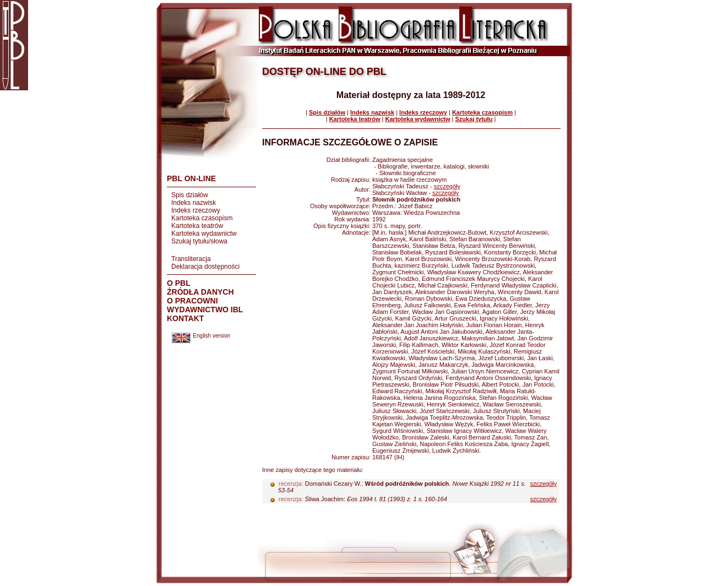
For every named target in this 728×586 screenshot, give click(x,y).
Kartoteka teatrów (197, 226)
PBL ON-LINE (191, 178)
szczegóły (447, 186)
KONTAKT (185, 318)
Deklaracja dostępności (205, 267)
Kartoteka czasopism (202, 218)
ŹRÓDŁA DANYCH (200, 292)
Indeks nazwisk (194, 203)
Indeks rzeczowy (196, 210)
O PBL (179, 283)
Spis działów (190, 195)
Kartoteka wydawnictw (204, 234)
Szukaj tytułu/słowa (199, 241)
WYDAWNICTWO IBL (205, 310)
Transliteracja (191, 259)
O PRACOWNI (192, 301)
